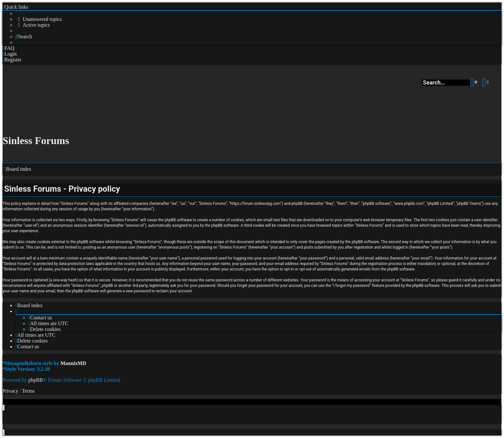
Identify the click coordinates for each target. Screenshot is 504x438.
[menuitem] (39, 19)
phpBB (36, 380)
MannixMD (73, 363)
